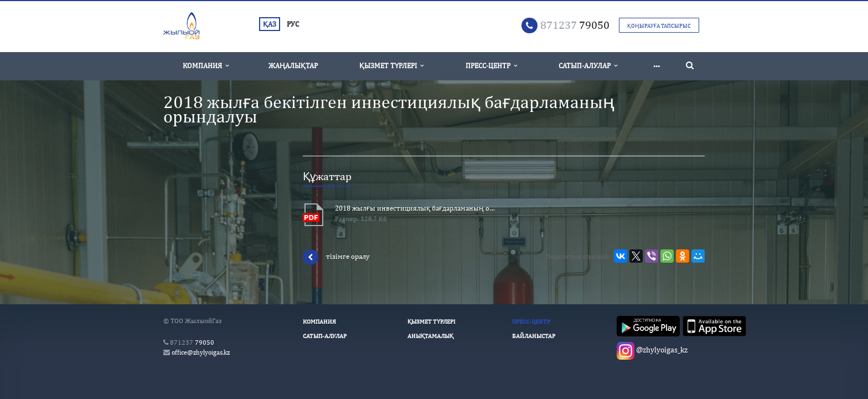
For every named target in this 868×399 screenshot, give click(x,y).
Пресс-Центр (491, 66)
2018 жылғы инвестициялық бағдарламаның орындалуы (415, 208)
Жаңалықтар (293, 66)
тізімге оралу (336, 257)
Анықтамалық (430, 336)
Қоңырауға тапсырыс (659, 25)
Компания (206, 66)
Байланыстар (534, 336)
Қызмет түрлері (391, 66)
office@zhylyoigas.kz (201, 352)
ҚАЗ (270, 24)
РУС (293, 24)
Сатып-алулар (588, 66)
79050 (575, 25)
